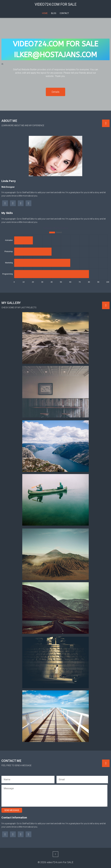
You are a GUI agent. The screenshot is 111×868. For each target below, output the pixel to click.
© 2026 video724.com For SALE (55, 862)
